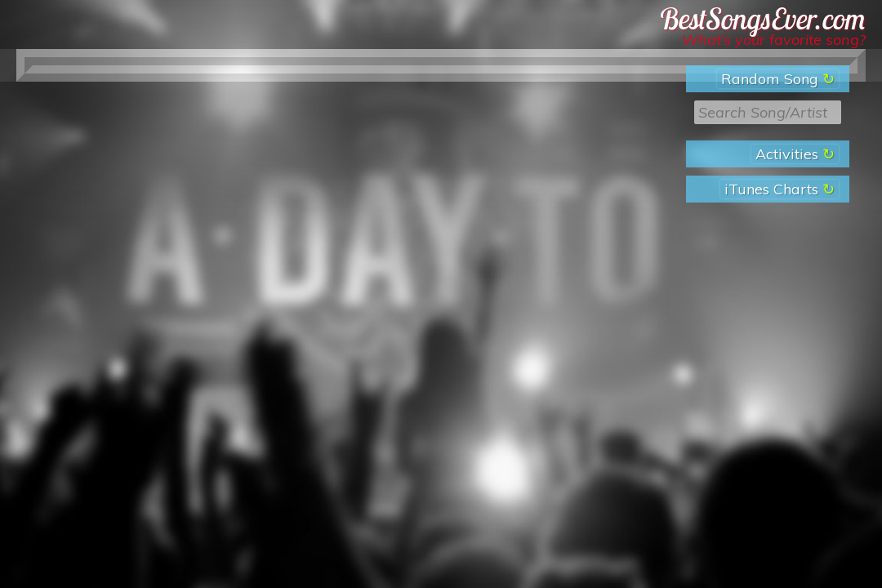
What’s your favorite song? (774, 40)
